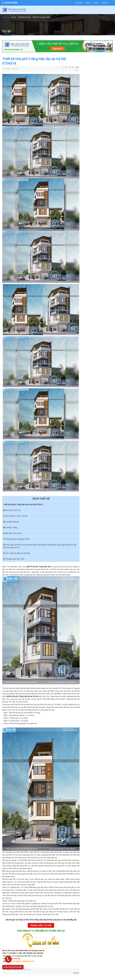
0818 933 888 (11, 3)
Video (88, 3)
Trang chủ (6, 17)
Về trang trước (8, 969)
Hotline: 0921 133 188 (41, 925)
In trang (27, 969)
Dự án (14, 17)
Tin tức (96, 3)
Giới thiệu (79, 3)
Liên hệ (105, 3)
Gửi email (19, 969)
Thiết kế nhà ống (24, 17)
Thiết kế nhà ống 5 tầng (41, 17)
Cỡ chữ (65, 67)
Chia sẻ (77, 68)
